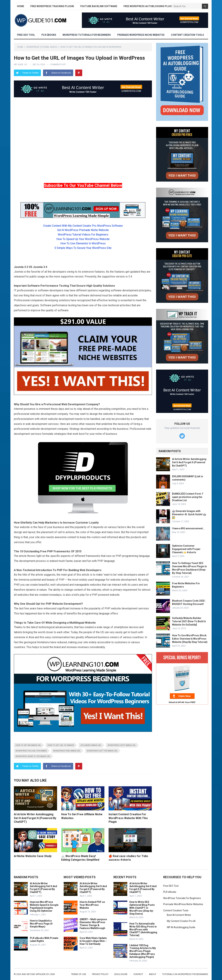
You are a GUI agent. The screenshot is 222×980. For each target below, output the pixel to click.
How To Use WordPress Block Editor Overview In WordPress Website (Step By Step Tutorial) (190, 639)
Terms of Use (79, 974)
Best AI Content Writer (179, 915)
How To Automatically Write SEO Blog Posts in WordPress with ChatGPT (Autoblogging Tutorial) (143, 929)
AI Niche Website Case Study (33, 856)
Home (21, 6)
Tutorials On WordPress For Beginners (185, 974)
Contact (138, 974)
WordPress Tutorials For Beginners (87, 35)
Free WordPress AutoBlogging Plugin (149, 6)
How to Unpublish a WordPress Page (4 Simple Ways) (41, 924)
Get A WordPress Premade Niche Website (83, 230)
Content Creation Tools (187, 35)
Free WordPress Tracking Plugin (52, 6)
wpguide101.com (45, 974)
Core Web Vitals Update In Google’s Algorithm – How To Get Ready (93, 941)
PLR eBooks (49, 35)
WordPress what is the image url (33, 756)
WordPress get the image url (102, 751)
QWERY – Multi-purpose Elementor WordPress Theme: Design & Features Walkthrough (93, 924)
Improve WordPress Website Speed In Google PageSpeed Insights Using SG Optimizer (44, 906)
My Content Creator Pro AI (181, 921)
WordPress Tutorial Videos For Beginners (83, 235)
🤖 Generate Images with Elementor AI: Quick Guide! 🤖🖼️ (189, 514)
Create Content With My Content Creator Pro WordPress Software (83, 226)
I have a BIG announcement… (188, 528)
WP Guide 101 (21, 65)
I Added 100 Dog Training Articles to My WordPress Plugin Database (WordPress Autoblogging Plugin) (143, 951)
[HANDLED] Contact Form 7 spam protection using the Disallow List (188, 497)
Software (34, 286)
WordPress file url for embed (31, 751)
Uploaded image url (91, 745)
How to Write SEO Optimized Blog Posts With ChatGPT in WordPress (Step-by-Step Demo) (142, 908)
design (94, 414)
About (153, 974)
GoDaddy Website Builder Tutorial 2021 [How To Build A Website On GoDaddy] (189, 621)
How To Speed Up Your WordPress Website (83, 239)
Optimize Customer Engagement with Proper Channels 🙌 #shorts (186, 549)
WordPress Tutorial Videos (42, 47)
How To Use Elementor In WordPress (83, 243)
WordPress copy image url (122, 745)
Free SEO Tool (26, 35)
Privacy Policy (100, 974)
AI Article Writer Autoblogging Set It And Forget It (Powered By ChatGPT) (35, 818)
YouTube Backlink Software (99, 6)
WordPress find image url (67, 751)
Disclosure (121, 974)
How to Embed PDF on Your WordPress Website (92, 905)
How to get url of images (61, 745)
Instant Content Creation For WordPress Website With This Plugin (128, 818)
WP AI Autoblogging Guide (181, 927)
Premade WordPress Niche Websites (141, 35)
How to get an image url (28, 745)
